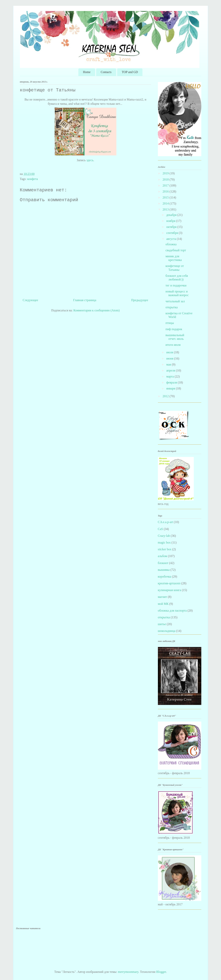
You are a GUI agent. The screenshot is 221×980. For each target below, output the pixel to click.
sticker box (165, 549)
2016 (166, 191)
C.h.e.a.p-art (166, 522)
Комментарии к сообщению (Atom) (97, 310)
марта (170, 376)
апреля (171, 370)
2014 (166, 203)
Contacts (106, 72)
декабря (172, 215)
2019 (166, 173)
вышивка (164, 570)
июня (170, 358)
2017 (166, 185)
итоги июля (173, 345)
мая (169, 364)
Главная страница (85, 300)
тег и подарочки (176, 285)
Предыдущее (140, 300)
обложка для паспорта (172, 611)
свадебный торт (176, 250)
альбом (163, 556)
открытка (171, 307)
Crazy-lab (164, 536)
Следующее (30, 300)
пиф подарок (174, 329)
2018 (166, 179)
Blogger (161, 972)
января (171, 388)
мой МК (163, 604)
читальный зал (175, 301)
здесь (90, 160)
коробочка (165, 576)
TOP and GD (130, 72)
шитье (162, 624)
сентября (172, 233)
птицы (170, 323)
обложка (171, 244)
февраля (172, 382)
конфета (33, 179)
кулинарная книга (170, 590)
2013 (166, 209)
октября (172, 227)
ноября (171, 221)
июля (170, 352)
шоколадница (167, 631)
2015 (166, 197)
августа (171, 239)
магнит (163, 597)
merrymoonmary (128, 972)
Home (87, 72)
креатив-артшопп (169, 583)
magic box (164, 542)
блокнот (163, 563)
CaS (160, 529)
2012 (166, 396)
